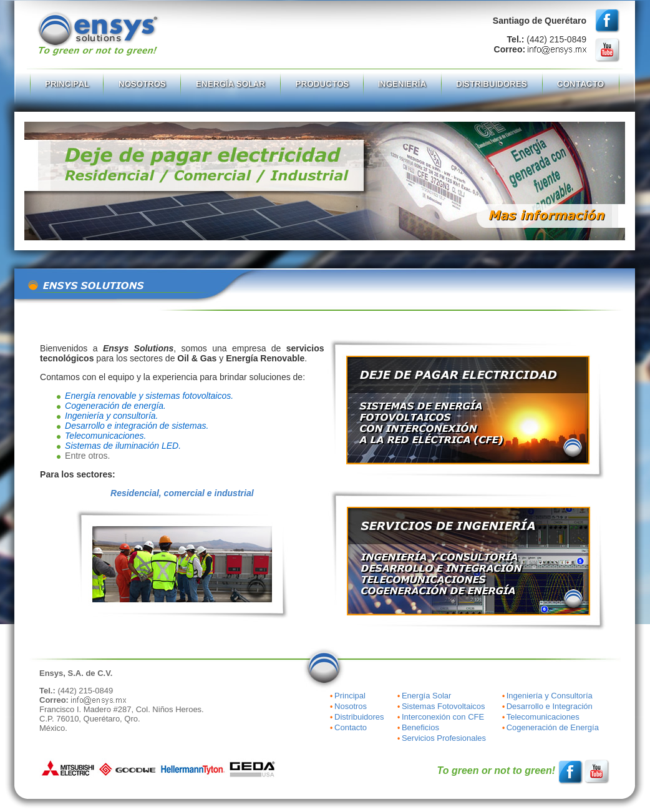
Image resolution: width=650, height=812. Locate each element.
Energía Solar (427, 696)
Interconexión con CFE (443, 717)
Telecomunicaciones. (105, 436)
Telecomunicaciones (543, 717)
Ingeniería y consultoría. (111, 416)
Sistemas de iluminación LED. (123, 446)
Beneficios (420, 727)
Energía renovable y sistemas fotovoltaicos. (149, 396)
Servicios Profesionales (444, 738)
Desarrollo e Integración (550, 706)
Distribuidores (359, 717)
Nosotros (351, 706)
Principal (350, 696)
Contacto (351, 727)
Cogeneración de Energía (553, 727)
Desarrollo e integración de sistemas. (137, 426)
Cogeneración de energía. (115, 406)
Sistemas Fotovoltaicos (444, 706)
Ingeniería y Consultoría (550, 696)
